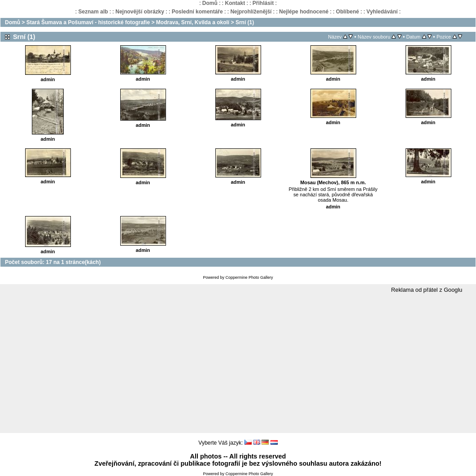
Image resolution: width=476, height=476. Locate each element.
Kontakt (235, 3)
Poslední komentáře (197, 12)
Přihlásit (263, 3)
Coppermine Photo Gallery (249, 277)
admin (48, 79)
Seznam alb (93, 12)
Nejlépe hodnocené (304, 12)
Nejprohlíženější (251, 12)
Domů (210, 3)
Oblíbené (347, 12)
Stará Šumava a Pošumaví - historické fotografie (88, 22)
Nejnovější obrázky (140, 12)
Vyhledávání (382, 12)
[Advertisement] (238, 363)
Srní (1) (245, 22)
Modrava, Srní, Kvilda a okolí (193, 22)
